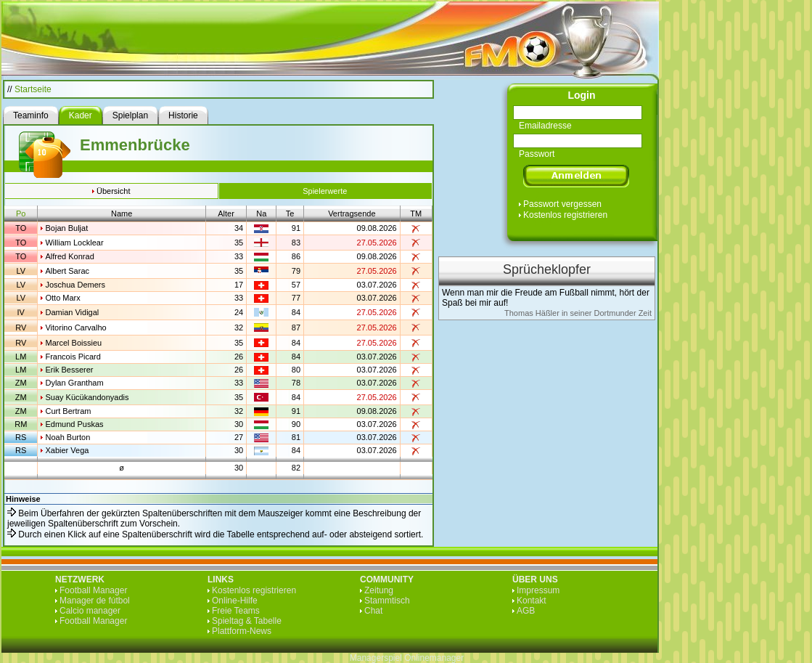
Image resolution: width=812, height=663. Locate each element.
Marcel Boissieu (73, 343)
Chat (373, 611)
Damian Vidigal (72, 312)
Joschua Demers (75, 285)
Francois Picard (73, 357)
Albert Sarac (67, 271)
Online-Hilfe (235, 601)
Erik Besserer (69, 370)
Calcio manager (90, 611)
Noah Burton (67, 437)
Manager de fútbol (95, 601)
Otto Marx (62, 298)
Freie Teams (236, 611)
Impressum (538, 590)
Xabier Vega (67, 450)
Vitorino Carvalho (75, 328)
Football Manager (93, 590)
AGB (526, 611)
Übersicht (113, 191)
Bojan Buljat (66, 228)
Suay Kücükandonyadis (87, 397)
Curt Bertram (68, 411)
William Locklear (74, 243)
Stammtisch (387, 601)
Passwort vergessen (562, 204)
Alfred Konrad (69, 256)
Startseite (33, 89)
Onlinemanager (434, 658)
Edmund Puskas (74, 424)
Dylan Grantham (74, 383)
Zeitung (379, 590)
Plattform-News (242, 631)
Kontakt (532, 601)
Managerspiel (376, 658)
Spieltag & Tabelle (247, 621)
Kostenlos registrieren (565, 215)
